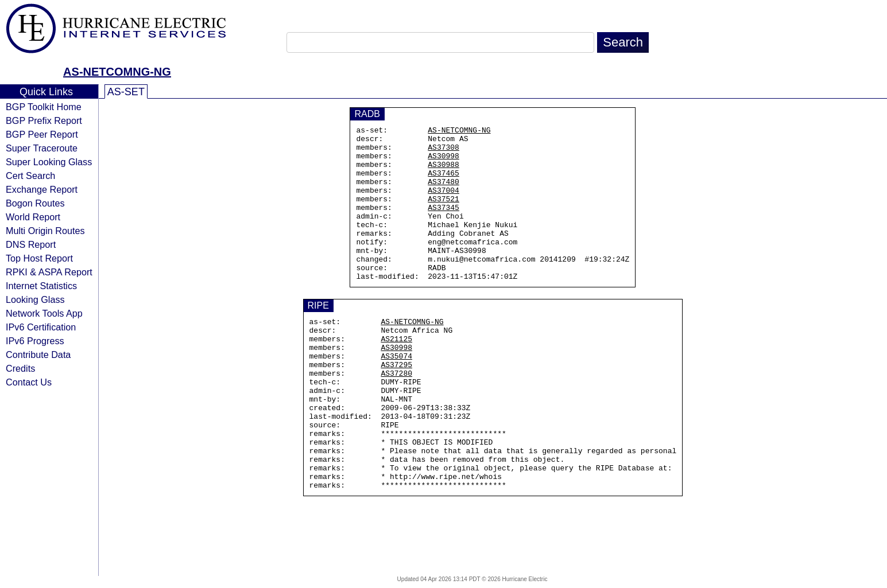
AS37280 (396, 416)
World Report (33, 217)
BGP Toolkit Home (44, 107)
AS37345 (443, 224)
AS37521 (443, 214)
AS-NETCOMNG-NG (117, 72)
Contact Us (29, 382)
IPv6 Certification (41, 327)
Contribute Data (38, 355)
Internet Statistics (41, 286)
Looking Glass (35, 299)
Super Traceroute (42, 148)
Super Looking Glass (49, 162)
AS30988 (443, 173)
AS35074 (396, 395)
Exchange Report (42, 189)
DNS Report (31, 244)
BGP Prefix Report (44, 120)
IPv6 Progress (35, 341)
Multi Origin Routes (45, 231)
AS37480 (443, 193)
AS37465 (443, 183)
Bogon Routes (35, 203)
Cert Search (30, 176)
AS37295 (396, 406)
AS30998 (443, 162)
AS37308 (443, 152)
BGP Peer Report (42, 134)
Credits (20, 368)
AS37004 (443, 204)
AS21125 (396, 375)
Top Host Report (39, 258)
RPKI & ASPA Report (49, 272)
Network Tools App (44, 313)
